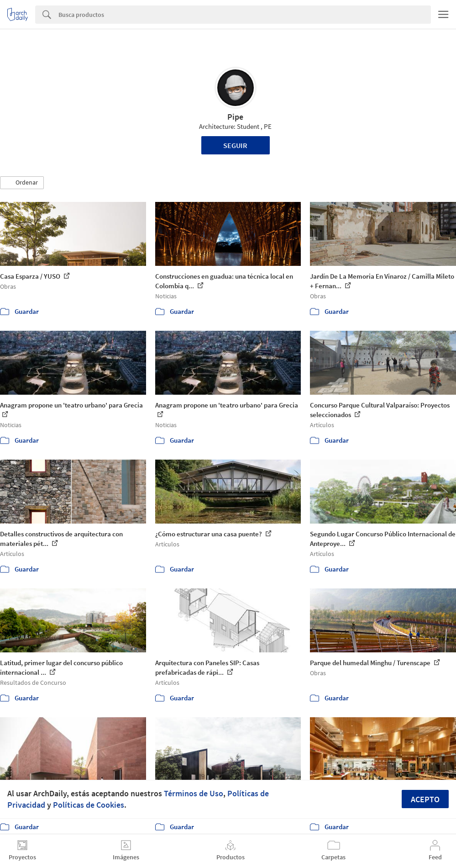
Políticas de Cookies (89, 805)
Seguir (235, 145)
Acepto (425, 799)
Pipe (235, 117)
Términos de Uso (194, 793)
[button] (22, 183)
